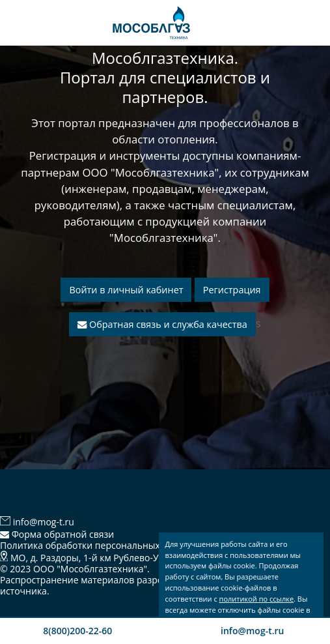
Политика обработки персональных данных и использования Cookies (156, 545)
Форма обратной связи (57, 534)
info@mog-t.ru (252, 631)
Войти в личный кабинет (126, 290)
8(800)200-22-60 (77, 631)
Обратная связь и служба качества (162, 324)
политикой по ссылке (257, 599)
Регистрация (232, 290)
